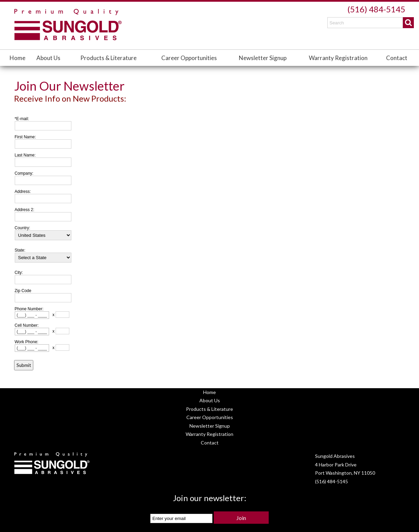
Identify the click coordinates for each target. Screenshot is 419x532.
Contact (397, 58)
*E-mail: (22, 119)
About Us (48, 58)
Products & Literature (108, 58)
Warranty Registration (338, 58)
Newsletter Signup (263, 58)
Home (18, 58)
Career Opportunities (189, 58)
